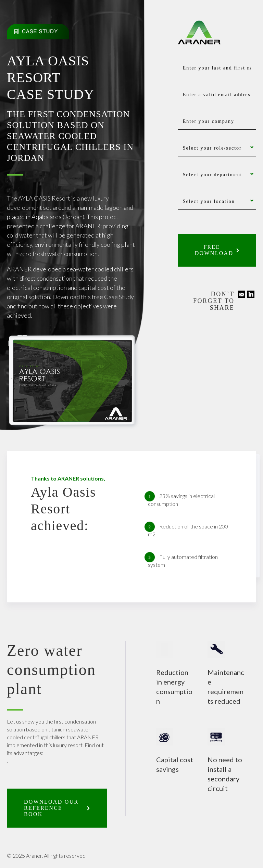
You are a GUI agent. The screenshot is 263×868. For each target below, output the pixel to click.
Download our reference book (51, 808)
